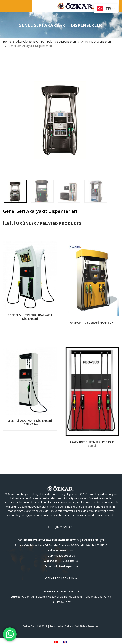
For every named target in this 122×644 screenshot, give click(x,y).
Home (7, 42)
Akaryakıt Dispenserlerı (96, 42)
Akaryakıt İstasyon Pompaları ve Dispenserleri (46, 42)
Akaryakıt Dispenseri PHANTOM (92, 323)
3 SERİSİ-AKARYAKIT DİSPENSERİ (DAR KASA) (30, 422)
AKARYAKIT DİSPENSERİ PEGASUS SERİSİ (92, 444)
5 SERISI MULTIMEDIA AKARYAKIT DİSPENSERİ (30, 317)
